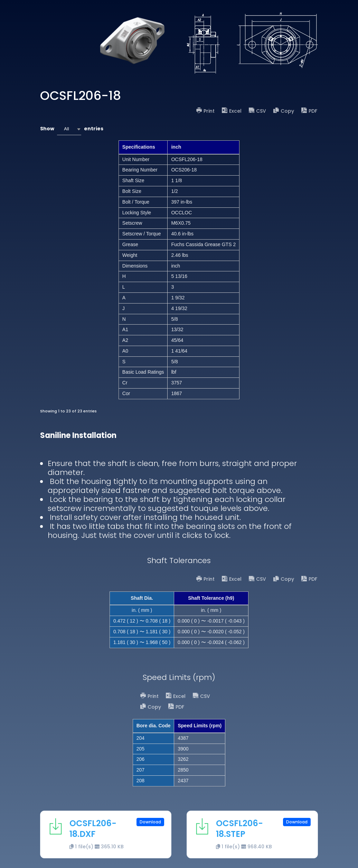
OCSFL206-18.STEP (239, 829)
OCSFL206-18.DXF (93, 829)
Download (150, 822)
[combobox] (69, 129)
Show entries (72, 129)
